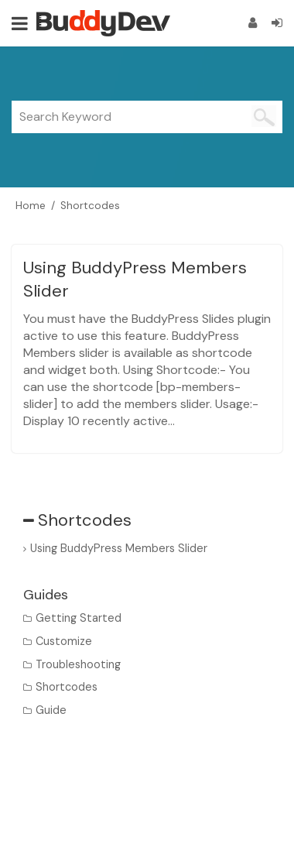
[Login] (277, 23)
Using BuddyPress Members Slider (119, 548)
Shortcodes (67, 687)
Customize (64, 641)
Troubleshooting (78, 664)
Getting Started (79, 618)
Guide (51, 710)
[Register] (253, 23)
